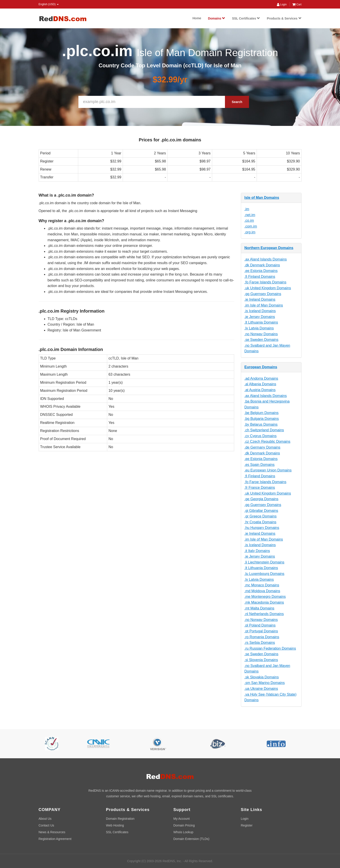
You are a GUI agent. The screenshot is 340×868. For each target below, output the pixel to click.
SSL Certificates (246, 18)
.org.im (250, 232)
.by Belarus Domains (261, 424)
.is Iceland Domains (260, 311)
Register (247, 825)
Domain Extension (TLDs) (191, 839)
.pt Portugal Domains (261, 631)
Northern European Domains (269, 248)
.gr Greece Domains (261, 516)
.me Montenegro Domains (265, 597)
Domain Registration (120, 819)
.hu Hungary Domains (262, 528)
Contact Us (46, 825)
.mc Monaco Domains (262, 585)
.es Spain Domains (260, 465)
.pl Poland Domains (260, 625)
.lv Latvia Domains (259, 328)
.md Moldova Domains (262, 591)
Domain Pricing (184, 825)
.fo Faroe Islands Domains (266, 282)
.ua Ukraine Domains (261, 689)
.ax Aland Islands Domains (266, 259)
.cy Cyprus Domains (261, 436)
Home (197, 18)
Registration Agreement (55, 839)
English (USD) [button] (49, 4)
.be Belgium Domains (262, 413)
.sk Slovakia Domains (262, 677)
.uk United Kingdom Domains (268, 288)
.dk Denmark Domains (262, 265)
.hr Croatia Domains (260, 522)
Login (282, 4)
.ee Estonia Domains (261, 271)
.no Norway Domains (261, 334)
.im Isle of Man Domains (264, 305)
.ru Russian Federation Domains (270, 648)
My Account (182, 819)
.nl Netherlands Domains (264, 614)
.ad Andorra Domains (261, 378)
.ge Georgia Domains (261, 499)
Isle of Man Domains (262, 198)
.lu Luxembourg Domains (264, 574)
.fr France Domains (260, 488)
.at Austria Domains (260, 390)
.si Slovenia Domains (261, 660)
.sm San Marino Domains (265, 683)
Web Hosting (115, 825)
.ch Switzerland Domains (264, 430)
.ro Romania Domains (262, 637)
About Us (45, 819)
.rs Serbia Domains (260, 643)
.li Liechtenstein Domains (264, 562)
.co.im (249, 220)
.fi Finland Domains (260, 277)
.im (247, 209)
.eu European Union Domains (268, 470)
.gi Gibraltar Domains (261, 511)
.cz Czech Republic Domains (268, 442)
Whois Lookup (183, 832)
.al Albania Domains (260, 384)
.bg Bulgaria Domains (262, 419)
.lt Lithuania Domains (261, 322)
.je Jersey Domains (260, 317)
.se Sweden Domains (261, 340)
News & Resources (52, 832)
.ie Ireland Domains (260, 299)
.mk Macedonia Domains (264, 602)
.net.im (250, 215)
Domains (217, 18)
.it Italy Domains (257, 551)
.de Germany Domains (262, 447)
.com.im (251, 226)
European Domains (261, 367)
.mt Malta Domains (259, 608)
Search (237, 102)
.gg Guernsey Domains (263, 294)
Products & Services (284, 18)
